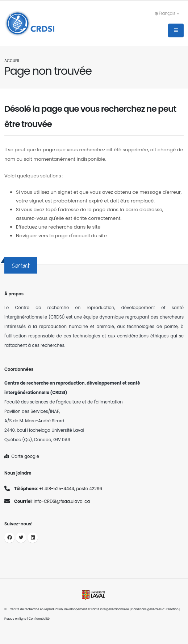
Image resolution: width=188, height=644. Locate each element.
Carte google (22, 456)
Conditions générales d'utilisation (155, 609)
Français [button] (167, 13)
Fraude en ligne (15, 619)
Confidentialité (39, 619)
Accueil (12, 61)
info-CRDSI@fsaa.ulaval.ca (62, 501)
